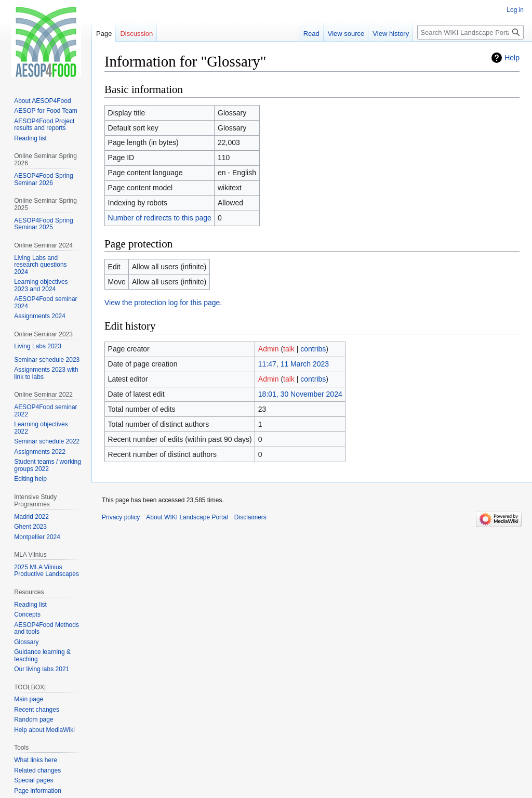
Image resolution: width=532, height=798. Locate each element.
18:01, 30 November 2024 (300, 394)
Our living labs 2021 (42, 669)
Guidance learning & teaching (42, 656)
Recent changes (37, 710)
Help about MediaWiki (44, 730)
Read (311, 34)
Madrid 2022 (31, 517)
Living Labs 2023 (38, 346)
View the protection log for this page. (163, 303)
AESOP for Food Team (46, 111)
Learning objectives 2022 (41, 428)
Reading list (30, 138)
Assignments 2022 (40, 452)
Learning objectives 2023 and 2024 (41, 285)
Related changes (37, 770)
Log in (515, 10)
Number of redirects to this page (160, 218)
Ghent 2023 (30, 527)
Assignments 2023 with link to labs (46, 373)
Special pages (34, 780)
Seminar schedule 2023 (47, 360)
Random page (34, 719)
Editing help (30, 479)
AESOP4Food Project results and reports (44, 125)
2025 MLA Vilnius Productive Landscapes (46, 571)
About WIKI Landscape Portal (187, 517)
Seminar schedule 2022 (47, 441)
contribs (313, 349)
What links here (36, 760)
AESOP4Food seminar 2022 (45, 411)
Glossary (26, 642)
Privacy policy (121, 517)
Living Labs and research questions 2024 (40, 265)
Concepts (27, 614)
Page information (38, 791)
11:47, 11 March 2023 (294, 364)
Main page (29, 699)
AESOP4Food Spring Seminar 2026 (43, 179)
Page (104, 34)
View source (346, 34)
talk (289, 349)
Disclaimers (250, 517)
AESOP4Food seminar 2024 (45, 303)
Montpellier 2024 (37, 537)
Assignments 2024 (40, 316)
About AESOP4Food (42, 101)
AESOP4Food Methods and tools (46, 629)
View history (391, 34)
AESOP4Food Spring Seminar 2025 (43, 224)
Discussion (136, 34)
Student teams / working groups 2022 (48, 465)
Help (512, 58)
